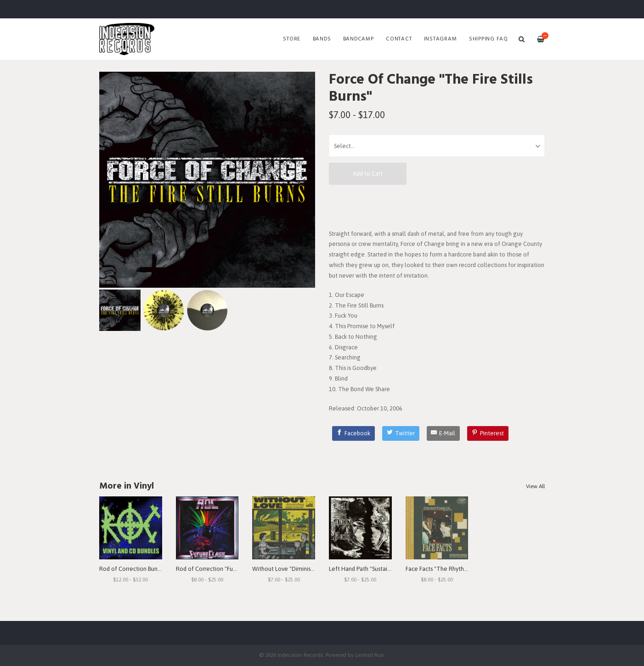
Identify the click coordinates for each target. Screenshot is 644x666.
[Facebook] (354, 433)
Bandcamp (359, 39)
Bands (322, 39)
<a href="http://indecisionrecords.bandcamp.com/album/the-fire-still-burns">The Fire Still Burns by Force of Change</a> (437, 206)
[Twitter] (401, 433)
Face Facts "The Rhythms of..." (445, 569)
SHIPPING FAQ (489, 39)
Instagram (441, 39)
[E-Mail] (443, 433)
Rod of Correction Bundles (134, 569)
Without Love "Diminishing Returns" (299, 569)
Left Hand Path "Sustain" (361, 569)
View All (535, 486)
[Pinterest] (488, 433)
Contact (399, 39)
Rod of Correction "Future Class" (218, 569)
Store (292, 39)
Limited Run (370, 655)
